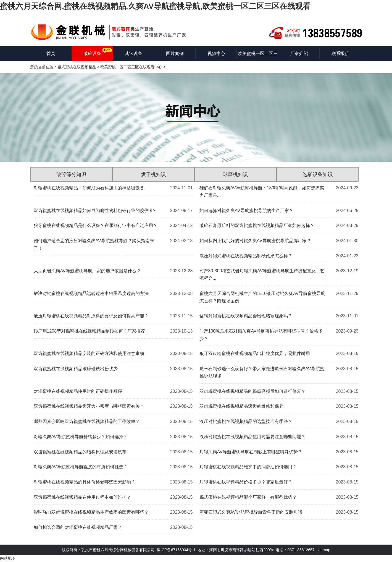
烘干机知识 (153, 174)
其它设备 (133, 53)
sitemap (323, 550)
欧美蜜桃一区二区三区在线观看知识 (258, 56)
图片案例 (175, 53)
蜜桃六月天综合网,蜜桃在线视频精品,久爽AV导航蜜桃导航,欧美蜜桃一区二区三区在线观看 (155, 6)
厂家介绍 (299, 53)
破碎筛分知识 (71, 174)
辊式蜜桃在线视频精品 (77, 67)
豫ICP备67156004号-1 (176, 550)
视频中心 (216, 53)
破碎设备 (92, 53)
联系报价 (340, 53)
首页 (51, 53)
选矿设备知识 (318, 174)
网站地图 (8, 558)
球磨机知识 (235, 174)
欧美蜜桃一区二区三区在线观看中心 (131, 67)
